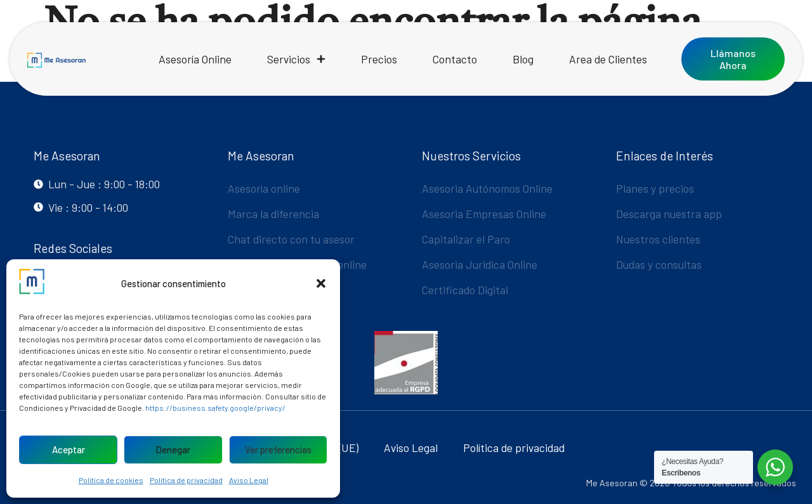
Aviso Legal (249, 480)
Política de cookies (111, 480)
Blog (523, 59)
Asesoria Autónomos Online (487, 188)
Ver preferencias (278, 449)
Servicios (296, 59)
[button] (321, 283)
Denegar (173, 449)
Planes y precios (655, 188)
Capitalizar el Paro (466, 239)
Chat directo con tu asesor (291, 239)
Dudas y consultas (659, 264)
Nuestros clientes (658, 239)
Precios (379, 59)
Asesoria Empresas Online (484, 214)
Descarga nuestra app (669, 214)
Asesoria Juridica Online (480, 264)
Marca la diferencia (273, 214)
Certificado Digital (465, 290)
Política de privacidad (186, 480)
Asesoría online (264, 188)
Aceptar (69, 449)
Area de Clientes (608, 59)
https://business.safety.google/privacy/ (215, 408)
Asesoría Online (195, 59)
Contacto (455, 59)
